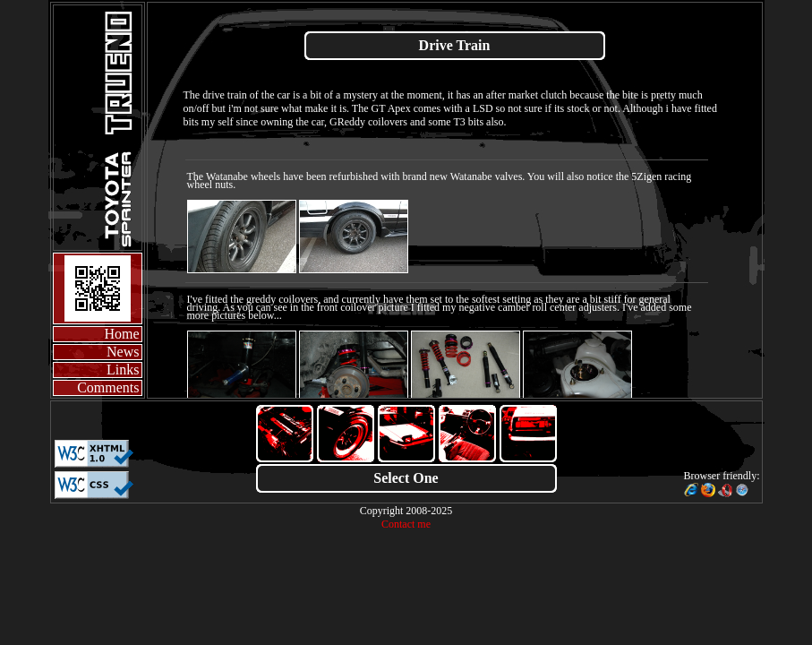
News (123, 352)
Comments (108, 387)
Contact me (406, 524)
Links (123, 370)
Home (121, 334)
